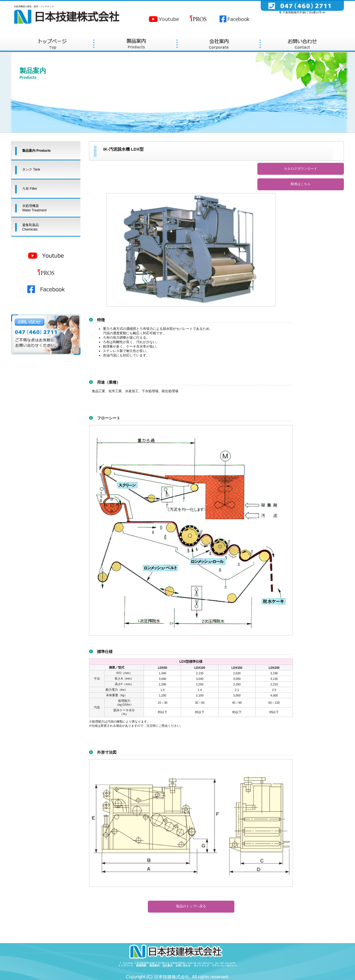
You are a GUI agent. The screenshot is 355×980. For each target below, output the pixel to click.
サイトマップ (203, 966)
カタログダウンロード (301, 169)
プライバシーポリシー (224, 966)
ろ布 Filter (30, 189)
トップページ (127, 966)
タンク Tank (31, 169)
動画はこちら (301, 184)
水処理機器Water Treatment (34, 208)
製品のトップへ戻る (191, 906)
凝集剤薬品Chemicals (31, 227)
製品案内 (156, 966)
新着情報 (142, 966)
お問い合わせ (184, 966)
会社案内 (169, 966)
